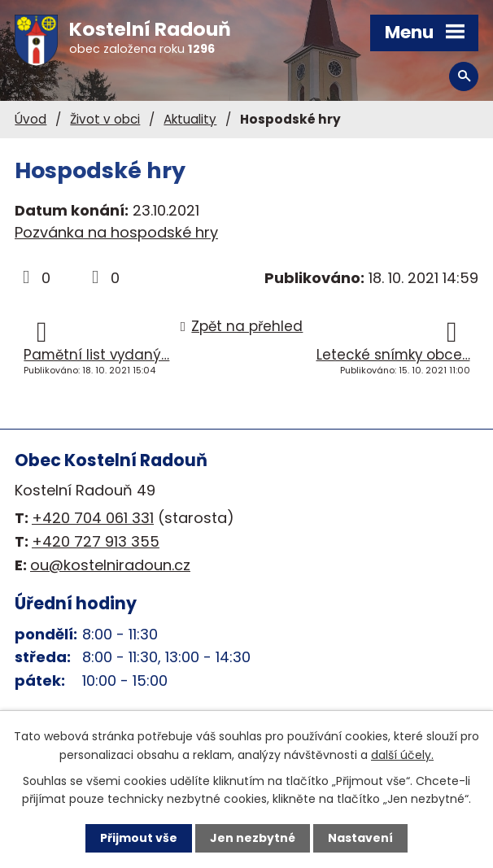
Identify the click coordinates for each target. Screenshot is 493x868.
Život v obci (105, 119)
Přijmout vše (139, 838)
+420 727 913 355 (96, 541)
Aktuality (190, 119)
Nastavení (360, 838)
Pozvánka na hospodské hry (116, 232)
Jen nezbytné (253, 838)
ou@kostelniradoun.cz (110, 565)
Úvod (31, 119)
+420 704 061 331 (93, 518)
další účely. (402, 754)
